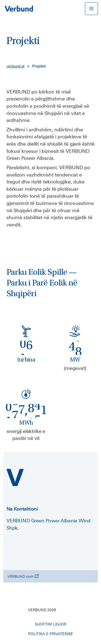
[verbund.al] (15, 477)
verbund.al (15, 66)
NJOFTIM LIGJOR (51, 624)
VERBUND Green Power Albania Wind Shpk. (48, 524)
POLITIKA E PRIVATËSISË (50, 634)
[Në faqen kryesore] (19, 9)
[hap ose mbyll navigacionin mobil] (91, 9)
